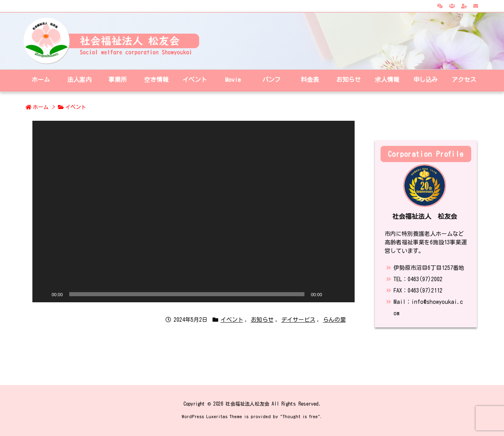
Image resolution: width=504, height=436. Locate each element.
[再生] (43, 294)
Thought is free (300, 416)
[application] (194, 212)
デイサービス (298, 320)
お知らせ (262, 320)
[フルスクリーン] (344, 294)
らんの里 (334, 320)
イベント (76, 107)
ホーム (41, 107)
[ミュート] (331, 294)
